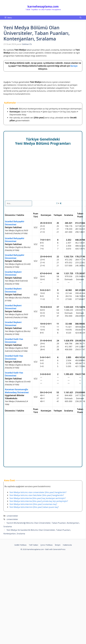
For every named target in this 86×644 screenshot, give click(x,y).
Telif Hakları (33, 545)
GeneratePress (59, 549)
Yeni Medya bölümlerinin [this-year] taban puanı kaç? (34, 507)
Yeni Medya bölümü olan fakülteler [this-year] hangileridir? (37, 495)
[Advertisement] (24, 175)
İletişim (58, 545)
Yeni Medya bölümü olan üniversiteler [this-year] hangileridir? (38, 492)
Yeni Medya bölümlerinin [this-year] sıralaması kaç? (33, 504)
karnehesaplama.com (43, 6)
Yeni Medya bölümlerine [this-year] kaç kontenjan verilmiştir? (38, 498)
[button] (81, 18)
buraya (74, 66)
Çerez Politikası (47, 545)
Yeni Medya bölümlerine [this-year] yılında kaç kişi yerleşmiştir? (39, 501)
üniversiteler (12, 516)
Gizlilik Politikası (20, 545)
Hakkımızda (67, 545)
